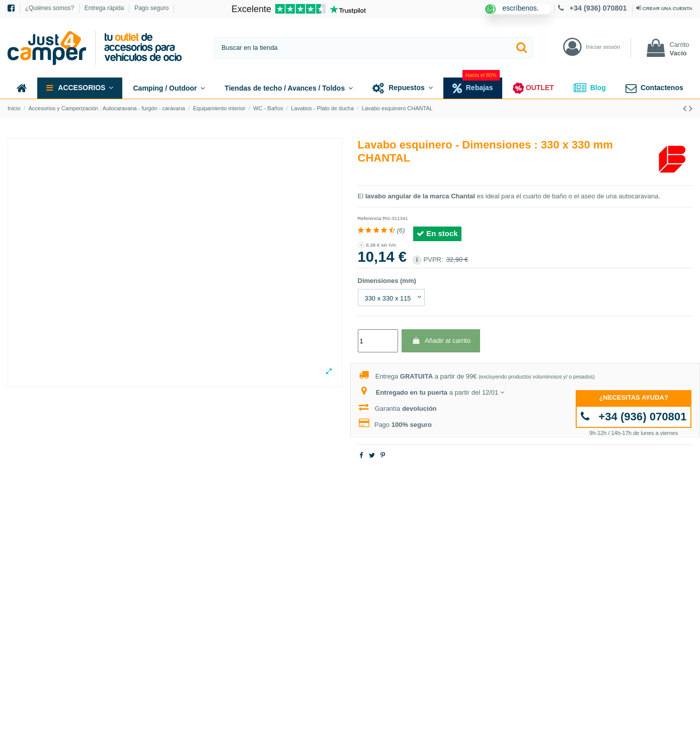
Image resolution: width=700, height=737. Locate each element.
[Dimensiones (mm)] (392, 298)
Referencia (370, 218)
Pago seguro (151, 8)
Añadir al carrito (441, 341)
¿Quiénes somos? (51, 8)
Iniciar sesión (603, 47)
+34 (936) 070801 (594, 8)
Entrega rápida (105, 8)
